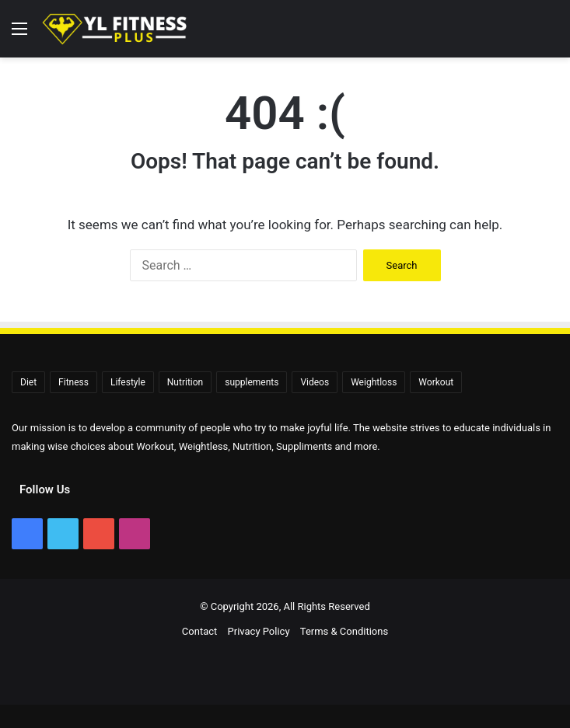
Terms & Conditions (344, 631)
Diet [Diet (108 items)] (28, 382)
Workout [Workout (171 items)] (436, 382)
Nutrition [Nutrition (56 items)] (185, 382)
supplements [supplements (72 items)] (252, 382)
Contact (199, 631)
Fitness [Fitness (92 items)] (73, 382)
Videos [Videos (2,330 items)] (315, 382)
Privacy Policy (259, 631)
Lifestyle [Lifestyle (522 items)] (128, 382)
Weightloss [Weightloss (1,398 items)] (374, 382)
